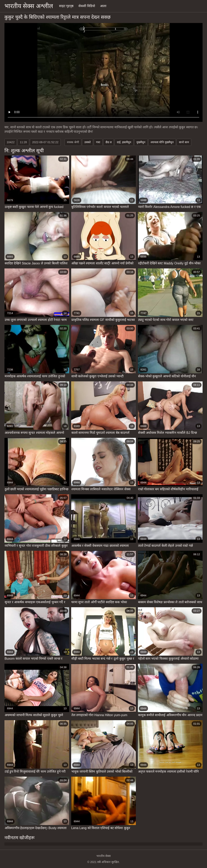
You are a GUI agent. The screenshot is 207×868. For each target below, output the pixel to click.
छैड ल (109, 142)
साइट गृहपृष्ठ (66, 6)
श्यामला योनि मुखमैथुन (162, 142)
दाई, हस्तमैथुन (124, 142)
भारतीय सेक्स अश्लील (29, 6)
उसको (88, 142)
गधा (98, 142)
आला (103, 6)
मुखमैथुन (141, 142)
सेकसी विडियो (87, 6)
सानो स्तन (184, 142)
